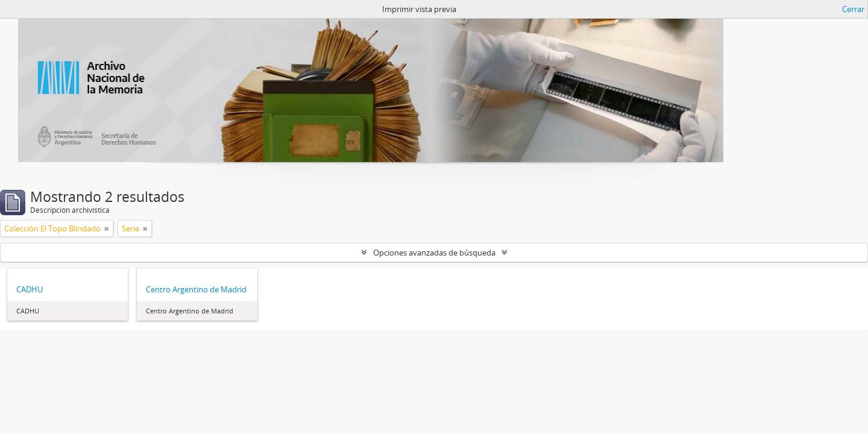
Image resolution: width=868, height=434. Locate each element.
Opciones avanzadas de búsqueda (434, 253)
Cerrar (853, 9)
